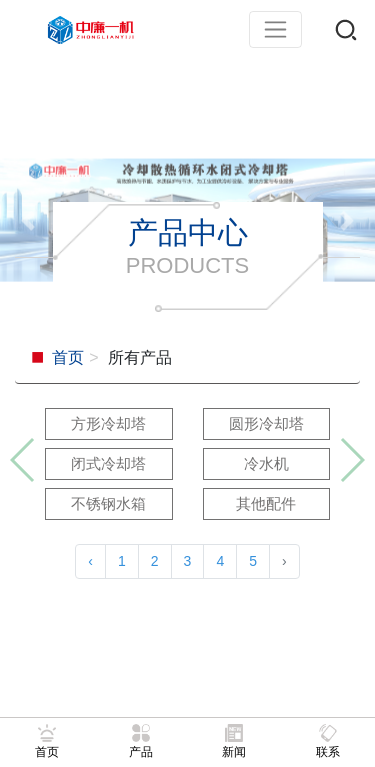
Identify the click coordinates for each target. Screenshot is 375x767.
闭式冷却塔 (108, 463)
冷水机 (266, 463)
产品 (141, 741)
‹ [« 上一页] (90, 561)
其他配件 (266, 503)
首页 (68, 357)
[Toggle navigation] (275, 29)
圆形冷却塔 (266, 423)
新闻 (234, 741)
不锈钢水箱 (108, 503)
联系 (328, 741)
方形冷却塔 (108, 423)
